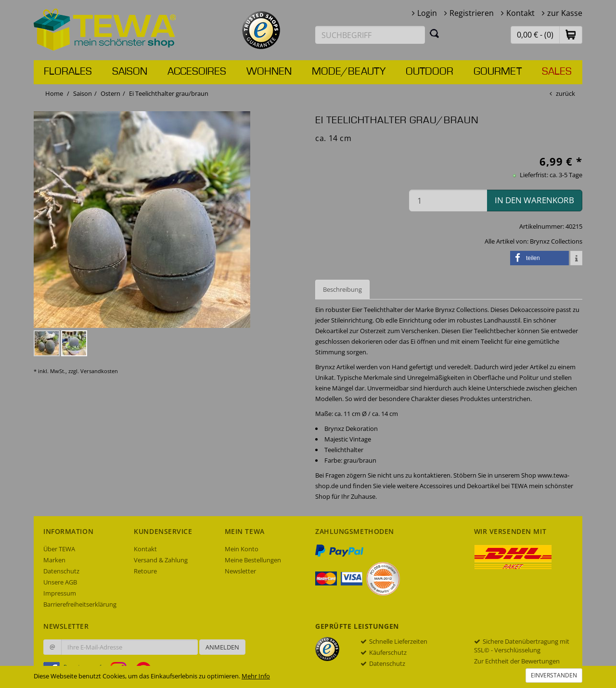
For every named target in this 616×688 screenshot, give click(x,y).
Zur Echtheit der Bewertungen (517, 661)
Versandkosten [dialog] (99, 371)
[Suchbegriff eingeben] (370, 35)
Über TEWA (59, 549)
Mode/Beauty (349, 72)
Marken (54, 560)
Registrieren (472, 13)
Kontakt (520, 13)
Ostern (110, 93)
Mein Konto (242, 549)
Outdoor (430, 72)
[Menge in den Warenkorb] (448, 201)
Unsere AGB (60, 582)
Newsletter (240, 571)
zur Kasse (565, 13)
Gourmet (498, 72)
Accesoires (197, 72)
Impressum (60, 593)
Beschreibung (342, 289)
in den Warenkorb (534, 200)
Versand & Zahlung (161, 560)
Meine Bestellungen (253, 560)
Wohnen (269, 72)
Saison (130, 72)
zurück (565, 93)
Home (54, 93)
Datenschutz (61, 571)
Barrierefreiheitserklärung (80, 604)
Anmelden (222, 647)
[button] (571, 34)
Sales (557, 72)
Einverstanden (554, 675)
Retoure (145, 571)
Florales (68, 72)
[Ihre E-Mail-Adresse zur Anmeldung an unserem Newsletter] (129, 647)
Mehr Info (256, 676)
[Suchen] (435, 33)
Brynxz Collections (556, 241)
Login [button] (427, 13)
